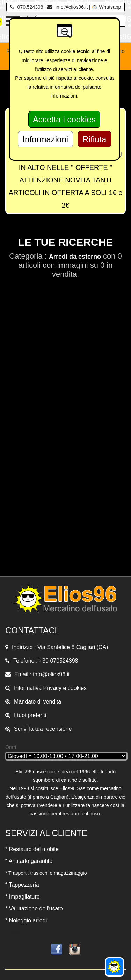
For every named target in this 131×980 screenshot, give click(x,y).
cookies (77, 688)
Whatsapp (106, 7)
